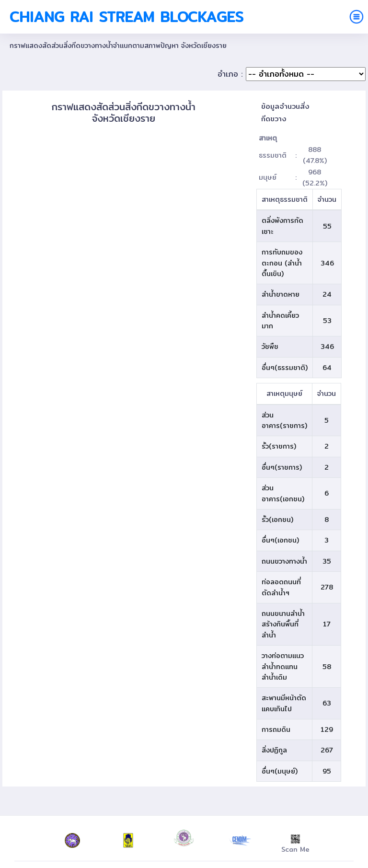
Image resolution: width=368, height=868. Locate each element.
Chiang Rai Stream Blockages (126, 17)
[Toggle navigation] (356, 17)
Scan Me (295, 845)
